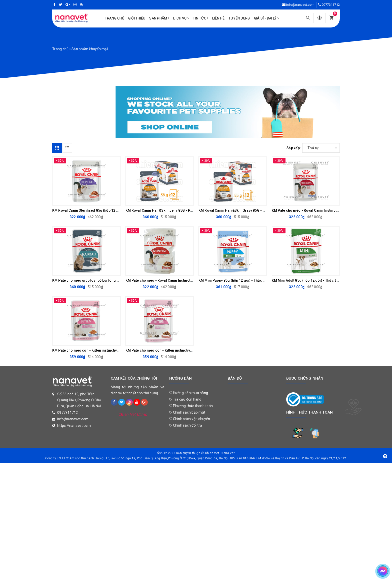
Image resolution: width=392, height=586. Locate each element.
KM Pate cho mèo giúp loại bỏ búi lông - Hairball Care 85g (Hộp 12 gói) (111, 280)
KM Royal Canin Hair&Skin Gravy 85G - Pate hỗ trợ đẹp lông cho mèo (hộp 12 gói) (265, 210)
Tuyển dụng (239, 18)
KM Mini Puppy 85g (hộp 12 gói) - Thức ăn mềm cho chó (244, 280)
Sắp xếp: (294, 148)
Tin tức (200, 18)
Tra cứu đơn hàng (185, 399)
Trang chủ (114, 18)
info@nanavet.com (300, 5)
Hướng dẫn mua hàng (189, 393)
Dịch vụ (181, 18)
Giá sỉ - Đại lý (266, 18)
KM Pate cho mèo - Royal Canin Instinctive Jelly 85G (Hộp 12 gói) (325, 210)
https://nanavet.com (74, 426)
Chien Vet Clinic (133, 414)
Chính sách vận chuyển (190, 419)
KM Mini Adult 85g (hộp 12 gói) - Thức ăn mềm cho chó (317, 280)
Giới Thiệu (137, 18)
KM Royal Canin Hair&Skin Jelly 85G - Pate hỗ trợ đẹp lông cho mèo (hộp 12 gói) (191, 210)
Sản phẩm (159, 18)
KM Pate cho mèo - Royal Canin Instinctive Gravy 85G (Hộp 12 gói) (180, 280)
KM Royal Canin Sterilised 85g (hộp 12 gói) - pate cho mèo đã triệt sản (110, 210)
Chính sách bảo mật (187, 412)
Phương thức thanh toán (191, 406)
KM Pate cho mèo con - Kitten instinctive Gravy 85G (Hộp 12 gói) (178, 350)
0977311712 (331, 5)
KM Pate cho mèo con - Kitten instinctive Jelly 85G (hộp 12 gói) (104, 350)
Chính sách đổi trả (186, 425)
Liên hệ (218, 18)
